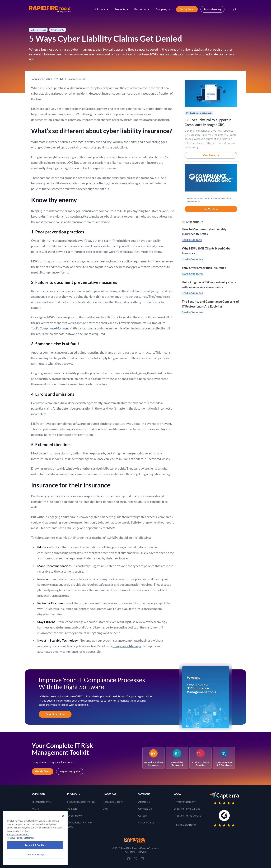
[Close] (63, 816)
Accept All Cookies (35, 845)
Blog (106, 809)
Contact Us (145, 809)
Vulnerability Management (177, 758)
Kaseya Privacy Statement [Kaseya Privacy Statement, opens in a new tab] (21, 838)
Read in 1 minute (192, 240)
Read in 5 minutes (192, 259)
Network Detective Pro (81, 802)
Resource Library (113, 802)
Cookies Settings (186, 825)
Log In (234, 9)
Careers (143, 815)
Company (163, 9)
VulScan (72, 809)
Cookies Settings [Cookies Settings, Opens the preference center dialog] (35, 855)
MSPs (35, 809)
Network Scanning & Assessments (154, 758)
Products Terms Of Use (187, 815)
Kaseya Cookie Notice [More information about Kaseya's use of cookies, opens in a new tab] (18, 835)
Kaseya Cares (146, 822)
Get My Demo (187, 9)
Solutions (102, 9)
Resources (142, 9)
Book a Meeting (212, 9)
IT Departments (41, 802)
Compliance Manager (54, 328)
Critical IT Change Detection (200, 758)
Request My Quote (70, 771)
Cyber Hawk (75, 815)
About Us (144, 802)
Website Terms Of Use (187, 809)
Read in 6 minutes (192, 273)
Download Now (55, 714)
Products (122, 9)
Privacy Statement (185, 802)
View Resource (211, 155)
